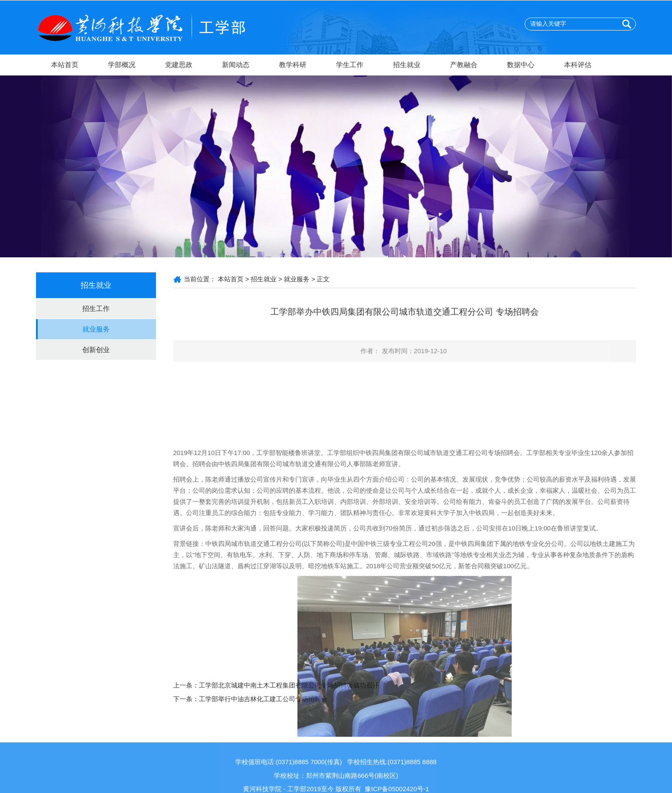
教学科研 (293, 66)
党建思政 (179, 66)
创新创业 (96, 350)
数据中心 (521, 66)
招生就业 (407, 66)
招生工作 (96, 309)
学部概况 (122, 66)
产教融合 (464, 66)
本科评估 (578, 66)
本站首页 (65, 66)
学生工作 (350, 66)
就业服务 (96, 329)
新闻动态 (236, 66)
